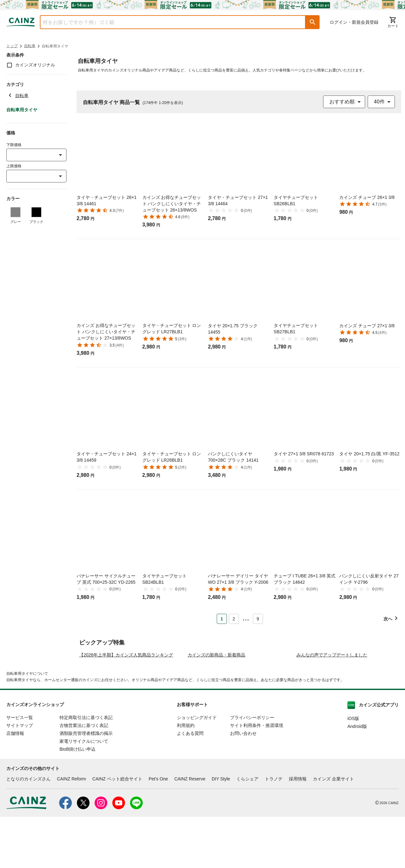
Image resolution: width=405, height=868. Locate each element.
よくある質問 (190, 784)
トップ (12, 46)
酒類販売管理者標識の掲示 (86, 784)
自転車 (30, 46)
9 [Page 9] (258, 619)
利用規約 (186, 776)
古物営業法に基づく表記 (84, 776)
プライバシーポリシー (252, 768)
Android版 (357, 777)
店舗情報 (15, 784)
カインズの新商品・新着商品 (216, 706)
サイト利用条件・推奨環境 (257, 776)
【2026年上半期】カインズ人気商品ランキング (126, 706)
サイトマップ (20, 776)
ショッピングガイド (197, 768)
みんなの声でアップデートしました (332, 706)
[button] (313, 22)
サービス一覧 (20, 768)
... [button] (246, 618)
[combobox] (168, 22)
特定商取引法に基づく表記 (86, 768)
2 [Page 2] (234, 619)
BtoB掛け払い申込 (78, 800)
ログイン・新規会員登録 (354, 22)
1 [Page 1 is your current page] (222, 619)
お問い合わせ (243, 784)
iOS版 (353, 769)
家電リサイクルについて (84, 792)
